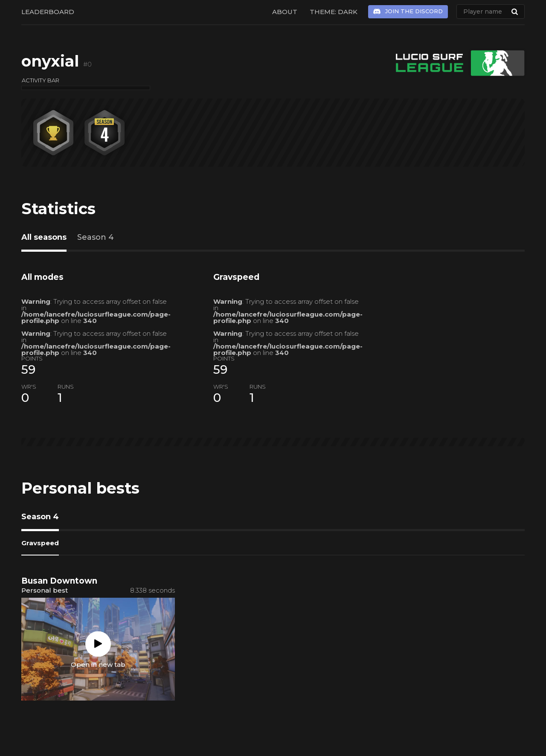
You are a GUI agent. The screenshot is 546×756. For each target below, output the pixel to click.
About (285, 12)
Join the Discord (414, 11)
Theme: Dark (334, 12)
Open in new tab (98, 664)
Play (98, 644)
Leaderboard (48, 12)
